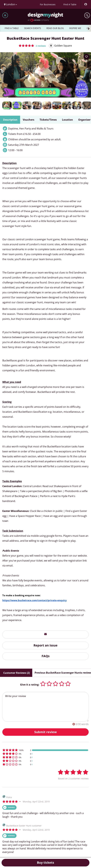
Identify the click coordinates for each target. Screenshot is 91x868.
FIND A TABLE (12, 28)
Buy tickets (45, 862)
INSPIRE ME (75, 28)
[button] (32, 46)
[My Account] (86, 4)
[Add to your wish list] (86, 57)
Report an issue (45, 645)
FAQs (46, 656)
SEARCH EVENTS (33, 28)
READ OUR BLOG (55, 28)
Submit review (45, 732)
